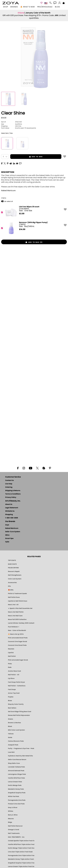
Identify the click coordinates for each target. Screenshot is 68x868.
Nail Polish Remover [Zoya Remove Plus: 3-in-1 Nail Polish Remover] (15, 826)
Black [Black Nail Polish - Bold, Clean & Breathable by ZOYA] (10, 726)
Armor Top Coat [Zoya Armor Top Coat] (14, 693)
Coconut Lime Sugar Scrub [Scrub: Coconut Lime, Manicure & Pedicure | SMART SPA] (17, 642)
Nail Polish (12, 656)
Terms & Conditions (13, 494)
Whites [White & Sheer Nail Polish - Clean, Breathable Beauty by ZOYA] (11, 811)
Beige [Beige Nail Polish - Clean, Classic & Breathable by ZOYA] (10, 822)
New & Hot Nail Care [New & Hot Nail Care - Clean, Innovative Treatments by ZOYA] (15, 616)
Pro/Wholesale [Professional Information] (45, 7)
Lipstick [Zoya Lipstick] (11, 653)
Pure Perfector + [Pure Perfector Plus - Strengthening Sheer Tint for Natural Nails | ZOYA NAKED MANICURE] (14, 627)
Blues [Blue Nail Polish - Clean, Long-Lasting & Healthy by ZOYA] (10, 701)
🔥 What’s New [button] (28, 7)
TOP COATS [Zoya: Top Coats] (12, 560)
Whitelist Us (10, 511)
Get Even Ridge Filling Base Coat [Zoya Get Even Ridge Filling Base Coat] (20, 712)
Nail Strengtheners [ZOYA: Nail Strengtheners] (15, 575)
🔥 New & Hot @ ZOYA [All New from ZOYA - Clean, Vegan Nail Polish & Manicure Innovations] (16, 634)
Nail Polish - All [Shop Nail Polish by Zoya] (14, 675)
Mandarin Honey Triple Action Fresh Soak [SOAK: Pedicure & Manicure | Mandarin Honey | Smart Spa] (21, 859)
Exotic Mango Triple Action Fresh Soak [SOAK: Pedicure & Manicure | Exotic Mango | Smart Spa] (21, 848)
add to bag (26, 157)
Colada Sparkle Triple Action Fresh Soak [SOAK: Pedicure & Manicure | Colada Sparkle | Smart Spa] (21, 841)
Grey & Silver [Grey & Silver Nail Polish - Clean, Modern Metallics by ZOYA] (13, 808)
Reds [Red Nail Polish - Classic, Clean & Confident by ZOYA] (10, 667)
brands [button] (14, 7)
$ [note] (22, 214)
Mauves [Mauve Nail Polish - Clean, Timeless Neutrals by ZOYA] (11, 819)
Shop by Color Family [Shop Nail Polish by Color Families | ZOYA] (16, 704)
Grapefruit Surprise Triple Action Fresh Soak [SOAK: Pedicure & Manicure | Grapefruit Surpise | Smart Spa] (21, 863)
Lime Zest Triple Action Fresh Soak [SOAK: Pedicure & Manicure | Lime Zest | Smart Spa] (20, 852)
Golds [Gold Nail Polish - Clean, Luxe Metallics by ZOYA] (10, 737)
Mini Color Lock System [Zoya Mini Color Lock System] (16, 730)
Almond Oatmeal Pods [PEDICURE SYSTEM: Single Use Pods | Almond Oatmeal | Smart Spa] (16, 771)
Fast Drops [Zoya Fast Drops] (12, 689)
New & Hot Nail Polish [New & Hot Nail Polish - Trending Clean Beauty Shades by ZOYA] (16, 612)
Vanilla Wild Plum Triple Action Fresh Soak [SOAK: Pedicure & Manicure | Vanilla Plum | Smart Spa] (21, 844)
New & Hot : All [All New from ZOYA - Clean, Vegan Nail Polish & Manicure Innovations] (13, 605)
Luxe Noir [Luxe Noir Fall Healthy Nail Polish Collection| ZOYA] (11, 752)
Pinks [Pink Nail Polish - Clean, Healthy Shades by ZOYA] (10, 664)
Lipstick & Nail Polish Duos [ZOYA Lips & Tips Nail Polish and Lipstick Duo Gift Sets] (18, 601)
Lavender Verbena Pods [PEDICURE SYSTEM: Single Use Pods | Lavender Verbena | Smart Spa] (16, 767)
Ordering (9, 487)
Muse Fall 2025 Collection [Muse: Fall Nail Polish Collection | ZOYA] (17, 619)
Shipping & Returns (13, 491)
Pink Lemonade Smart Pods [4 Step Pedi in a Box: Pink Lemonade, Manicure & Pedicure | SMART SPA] (18, 638)
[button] (11, 3)
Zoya (7, 525)
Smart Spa (9, 538)
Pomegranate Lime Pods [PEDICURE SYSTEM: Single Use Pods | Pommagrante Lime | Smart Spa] (17, 800)
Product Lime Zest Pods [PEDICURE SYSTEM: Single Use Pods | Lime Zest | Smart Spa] (16, 804)
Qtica (7, 535)
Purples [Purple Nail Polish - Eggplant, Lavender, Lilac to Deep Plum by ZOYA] (11, 697)
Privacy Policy (11, 497)
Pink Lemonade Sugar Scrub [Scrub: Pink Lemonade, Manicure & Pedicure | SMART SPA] (18, 660)
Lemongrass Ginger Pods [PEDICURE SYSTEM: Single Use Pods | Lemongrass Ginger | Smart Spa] (17, 774)
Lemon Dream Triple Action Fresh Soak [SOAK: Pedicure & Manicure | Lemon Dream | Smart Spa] (21, 866)
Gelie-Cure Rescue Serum (17, 760)
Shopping (9, 515)
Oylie (7, 542)
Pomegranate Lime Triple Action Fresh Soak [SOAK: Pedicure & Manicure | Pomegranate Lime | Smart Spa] (21, 856)
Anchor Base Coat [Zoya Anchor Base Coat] (14, 671)
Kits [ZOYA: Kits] (9, 586)
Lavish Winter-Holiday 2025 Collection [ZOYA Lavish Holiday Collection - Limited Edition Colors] (21, 623)
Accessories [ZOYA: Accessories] (12, 583)
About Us (9, 504)
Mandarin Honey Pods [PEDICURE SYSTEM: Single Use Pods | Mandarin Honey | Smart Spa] (16, 789)
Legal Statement (12, 508)
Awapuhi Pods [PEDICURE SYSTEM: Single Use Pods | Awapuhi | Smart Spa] (13, 745)
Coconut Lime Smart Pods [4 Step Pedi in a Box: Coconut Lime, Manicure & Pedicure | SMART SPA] (17, 645)
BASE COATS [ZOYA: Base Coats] (12, 564)
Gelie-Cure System (13, 532)
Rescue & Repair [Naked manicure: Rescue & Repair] (14, 571)
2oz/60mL (12, 124)
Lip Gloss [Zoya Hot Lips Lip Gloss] (11, 678)
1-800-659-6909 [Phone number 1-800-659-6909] (12, 518)
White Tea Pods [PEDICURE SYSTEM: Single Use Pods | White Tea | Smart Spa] (14, 796)
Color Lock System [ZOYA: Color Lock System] (15, 579)
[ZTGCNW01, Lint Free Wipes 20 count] (33, 212)
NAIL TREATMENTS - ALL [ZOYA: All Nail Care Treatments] (16, 837)
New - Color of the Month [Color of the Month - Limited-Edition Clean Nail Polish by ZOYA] (17, 630)
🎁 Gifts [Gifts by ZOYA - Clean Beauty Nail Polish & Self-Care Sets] (11, 590)
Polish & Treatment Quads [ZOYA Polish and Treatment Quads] (17, 594)
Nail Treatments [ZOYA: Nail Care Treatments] (14, 833)
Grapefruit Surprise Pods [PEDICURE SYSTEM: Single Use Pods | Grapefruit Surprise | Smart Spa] (17, 793)
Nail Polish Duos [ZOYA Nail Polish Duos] (14, 597)
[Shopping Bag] (64, 3)
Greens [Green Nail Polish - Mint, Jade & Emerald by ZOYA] (11, 719)
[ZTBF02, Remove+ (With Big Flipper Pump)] (33, 228)
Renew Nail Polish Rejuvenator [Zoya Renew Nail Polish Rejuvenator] (19, 715)
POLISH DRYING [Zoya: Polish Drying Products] (13, 568)
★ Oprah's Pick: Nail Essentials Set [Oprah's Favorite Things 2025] (20, 608)
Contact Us (9, 480)
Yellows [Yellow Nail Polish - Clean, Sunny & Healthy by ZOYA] (11, 734)
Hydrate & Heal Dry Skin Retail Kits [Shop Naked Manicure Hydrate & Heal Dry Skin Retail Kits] (20, 756)
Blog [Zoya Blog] (57, 7)
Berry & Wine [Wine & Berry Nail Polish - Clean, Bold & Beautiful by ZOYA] (13, 815)
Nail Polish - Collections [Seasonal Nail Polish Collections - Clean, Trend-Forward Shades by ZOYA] (17, 686)
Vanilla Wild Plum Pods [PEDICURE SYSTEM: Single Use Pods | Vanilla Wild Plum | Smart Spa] (16, 778)
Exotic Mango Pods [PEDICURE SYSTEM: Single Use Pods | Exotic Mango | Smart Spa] (15, 785)
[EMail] (17, 163)
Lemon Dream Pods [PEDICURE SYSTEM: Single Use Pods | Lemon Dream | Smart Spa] (15, 782)
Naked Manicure (8, 191)
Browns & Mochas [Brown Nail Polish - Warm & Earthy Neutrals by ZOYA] (14, 723)
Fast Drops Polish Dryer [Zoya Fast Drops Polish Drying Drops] (16, 682)
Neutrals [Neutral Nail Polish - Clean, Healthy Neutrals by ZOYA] (11, 649)
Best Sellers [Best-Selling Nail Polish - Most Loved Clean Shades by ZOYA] (12, 708)
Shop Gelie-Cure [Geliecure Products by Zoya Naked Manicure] (14, 763)
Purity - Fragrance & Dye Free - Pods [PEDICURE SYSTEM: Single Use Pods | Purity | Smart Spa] (21, 748)
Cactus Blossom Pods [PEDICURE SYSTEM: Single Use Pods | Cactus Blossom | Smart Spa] (16, 741)
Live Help (9, 484)
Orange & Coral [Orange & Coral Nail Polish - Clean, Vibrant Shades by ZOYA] (14, 830)
